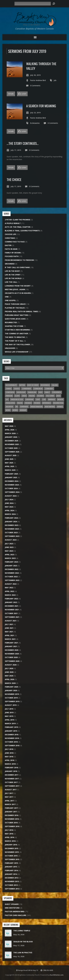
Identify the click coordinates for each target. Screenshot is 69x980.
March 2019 (10, 723)
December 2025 (12, 441)
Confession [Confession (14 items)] (10, 392)
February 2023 (11, 562)
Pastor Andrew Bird (38, 80)
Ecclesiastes (35, 123)
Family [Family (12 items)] (47, 392)
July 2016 (9, 830)
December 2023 (12, 525)
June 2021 (9, 628)
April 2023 (9, 555)
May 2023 (9, 551)
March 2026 (10, 433)
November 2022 (12, 573)
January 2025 (11, 477)
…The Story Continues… (23, 143)
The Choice (14, 179)
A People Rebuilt (13, 223)
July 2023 (9, 544)
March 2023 (10, 558)
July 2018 (9, 749)
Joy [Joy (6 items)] (7, 399)
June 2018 (9, 753)
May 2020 (9, 676)
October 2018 (11, 742)
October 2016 (11, 823)
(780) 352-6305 (48, 970)
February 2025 (11, 474)
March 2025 (10, 470)
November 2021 (12, 610)
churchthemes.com (56, 975)
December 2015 (12, 848)
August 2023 (11, 540)
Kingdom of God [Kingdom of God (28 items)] (17, 399)
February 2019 (11, 727)
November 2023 (12, 529)
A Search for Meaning (41, 106)
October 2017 (11, 782)
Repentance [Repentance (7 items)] (47, 403)
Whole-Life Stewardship (17, 352)
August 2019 (11, 705)
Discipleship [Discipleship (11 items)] (21, 392)
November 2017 (12, 779)
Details (11, 94)
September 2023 (12, 536)
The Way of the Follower (17, 344)
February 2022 (11, 599)
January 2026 (11, 437)
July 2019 (9, 709)
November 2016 (12, 819)
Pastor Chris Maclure (16, 915)
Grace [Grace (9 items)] (24, 396)
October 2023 (11, 533)
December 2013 (12, 878)
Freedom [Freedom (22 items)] (9, 396)
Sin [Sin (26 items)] (17, 407)
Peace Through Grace (15, 304)
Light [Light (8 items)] (38, 399)
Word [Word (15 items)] (8, 410)
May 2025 (9, 463)
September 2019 (12, 701)
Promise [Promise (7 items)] (37, 403)
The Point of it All (14, 341)
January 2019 (11, 731)
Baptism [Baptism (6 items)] (22, 385)
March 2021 (10, 639)
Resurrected (11, 322)
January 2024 (11, 522)
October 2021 (11, 613)
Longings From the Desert (18, 286)
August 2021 (11, 621)
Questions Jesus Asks (15, 319)
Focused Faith (12, 256)
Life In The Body (12, 271)
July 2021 (9, 624)
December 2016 (12, 815)
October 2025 (11, 448)
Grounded (10, 264)
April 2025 (9, 466)
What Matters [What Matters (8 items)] (50, 407)
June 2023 (9, 547)
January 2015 (11, 867)
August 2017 (11, 790)
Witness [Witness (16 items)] (60, 407)
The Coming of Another (16, 334)
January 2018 (11, 771)
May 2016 (9, 834)
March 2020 (10, 683)
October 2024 (11, 488)
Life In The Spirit (13, 275)
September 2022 (12, 580)
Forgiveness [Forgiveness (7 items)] (57, 392)
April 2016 (9, 837)
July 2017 (9, 793)
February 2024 (11, 518)
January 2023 (11, 566)
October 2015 (11, 856)
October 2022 (11, 577)
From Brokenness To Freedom (19, 260)
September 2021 (12, 617)
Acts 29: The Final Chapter (18, 227)
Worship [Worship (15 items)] (23, 410)
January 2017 (11, 812)
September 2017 (12, 786)
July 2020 (9, 668)
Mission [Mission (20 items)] (60, 399)
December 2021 (12, 606)
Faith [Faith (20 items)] (40, 392)
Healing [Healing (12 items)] (32, 396)
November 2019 (12, 694)
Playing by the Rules (15, 308)
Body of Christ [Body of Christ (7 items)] (33, 385)
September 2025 (12, 452)
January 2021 (11, 646)
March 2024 (10, 514)
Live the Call (11, 282)
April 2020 (9, 679)
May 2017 (9, 797)
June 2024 (9, 503)
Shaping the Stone (14, 326)
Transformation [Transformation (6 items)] (36, 407)
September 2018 (12, 746)
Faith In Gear (11, 249)
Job (55, 80)
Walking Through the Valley (41, 66)
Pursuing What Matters (17, 315)
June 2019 (9, 713)
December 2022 (12, 569)
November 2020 (12, 654)
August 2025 (11, 455)
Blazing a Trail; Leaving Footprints (22, 231)
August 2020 (11, 665)
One (7, 297)
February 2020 (11, 687)
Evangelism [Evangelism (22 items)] (32, 392)
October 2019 (11, 698)
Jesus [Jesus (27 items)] (58, 396)
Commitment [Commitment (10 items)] (26, 389)
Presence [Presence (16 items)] (28, 403)
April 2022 (9, 591)
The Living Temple (22, 931)
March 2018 (10, 764)
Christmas (10, 238)
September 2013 (12, 889)
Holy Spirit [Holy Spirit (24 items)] (50, 396)
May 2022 (9, 588)
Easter (8, 245)
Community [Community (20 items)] (49, 389)
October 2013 (11, 885)
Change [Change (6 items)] (9, 389)
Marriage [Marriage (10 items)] (52, 399)
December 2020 (12, 650)
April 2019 (9, 720)
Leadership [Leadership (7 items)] (29, 399)
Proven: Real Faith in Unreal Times (22, 311)
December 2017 (12, 775)
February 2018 (11, 768)
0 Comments (35, 86)
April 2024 (9, 510)
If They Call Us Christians (17, 267)
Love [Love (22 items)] (44, 399)
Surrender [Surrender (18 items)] (24, 407)
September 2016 (12, 826)
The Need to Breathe (15, 337)
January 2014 (11, 874)
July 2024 (9, 499)
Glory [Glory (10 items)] (17, 396)
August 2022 (11, 584)
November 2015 (12, 852)
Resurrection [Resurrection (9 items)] (58, 403)
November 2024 (12, 485)
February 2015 (11, 863)
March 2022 (10, 595)
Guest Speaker (12, 904)
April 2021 (9, 635)
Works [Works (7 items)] (15, 410)
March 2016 (10, 841)
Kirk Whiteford (12, 908)
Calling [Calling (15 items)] (55, 385)
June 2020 (9, 672)
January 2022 (11, 602)
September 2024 (12, 492)
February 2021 (11, 643)
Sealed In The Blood (23, 942)
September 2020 (12, 661)
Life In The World (13, 278)
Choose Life (10, 234)
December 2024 (12, 481)
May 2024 (9, 507)
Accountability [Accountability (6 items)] (11, 385)
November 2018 (12, 738)
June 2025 (9, 459)
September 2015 (12, 859)
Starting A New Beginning (17, 330)
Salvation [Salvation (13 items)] (9, 407)
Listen (22, 94)
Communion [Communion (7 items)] (38, 389)
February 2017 (11, 808)
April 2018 (9, 760)
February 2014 (11, 870)
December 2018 (12, 735)
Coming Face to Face (15, 242)
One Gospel (10, 300)
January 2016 (11, 845)
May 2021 (9, 632)
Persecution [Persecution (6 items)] (10, 403)
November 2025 (12, 444)
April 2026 (9, 430)
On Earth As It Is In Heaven (18, 293)
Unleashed (10, 348)
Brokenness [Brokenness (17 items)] (45, 385)
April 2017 (9, 801)
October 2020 (11, 657)
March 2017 (10, 804)
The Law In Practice (23, 953)
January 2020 (11, 690)
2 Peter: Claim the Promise (18, 220)
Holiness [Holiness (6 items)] (40, 396)
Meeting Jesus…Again (15, 289)
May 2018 (9, 757)
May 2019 (9, 716)
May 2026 (9, 426)
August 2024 (11, 496)
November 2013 (12, 881)
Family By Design (13, 253)
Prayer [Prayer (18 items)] (20, 403)
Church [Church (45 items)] (17, 389)
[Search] (33, 4)
